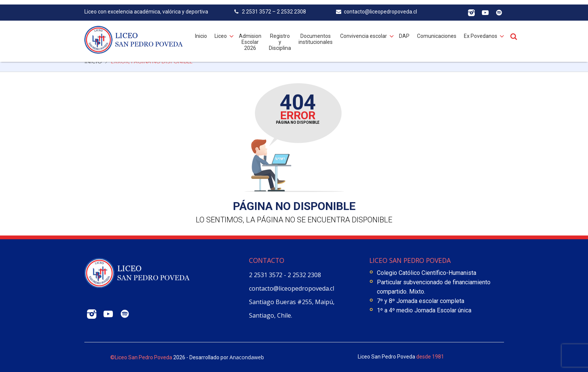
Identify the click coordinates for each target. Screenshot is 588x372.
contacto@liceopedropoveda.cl (292, 288)
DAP (404, 31)
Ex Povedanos (481, 31)
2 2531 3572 (266, 275)
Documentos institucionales (316, 34)
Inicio (201, 31)
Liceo (221, 31)
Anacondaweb (247, 357)
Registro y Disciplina (280, 37)
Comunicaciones (437, 31)
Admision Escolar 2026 (250, 37)
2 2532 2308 (304, 275)
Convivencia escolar (364, 31)
